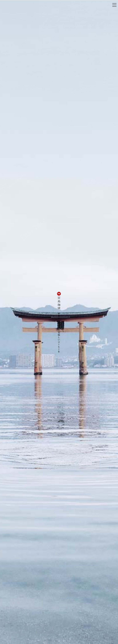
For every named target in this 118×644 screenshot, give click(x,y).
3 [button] (64, 641)
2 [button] (59, 641)
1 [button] (54, 641)
